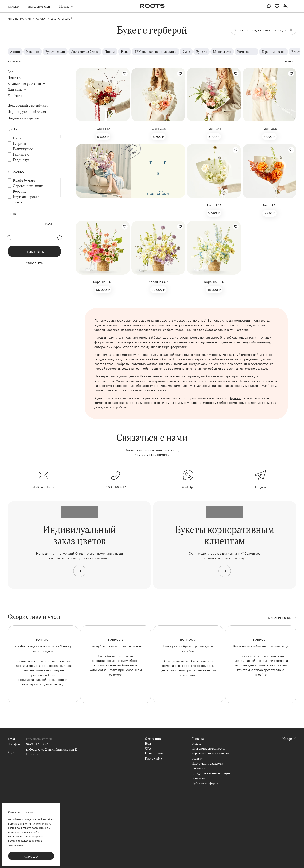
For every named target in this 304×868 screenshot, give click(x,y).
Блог (148, 743)
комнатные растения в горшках (118, 402)
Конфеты (15, 96)
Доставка (198, 738)
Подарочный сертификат (28, 105)
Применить (34, 251)
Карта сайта (154, 758)
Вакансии (199, 768)
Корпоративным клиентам (210, 753)
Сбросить (34, 263)
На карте (32, 754)
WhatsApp (188, 487)
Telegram (260, 487)
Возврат (197, 758)
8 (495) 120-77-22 (116, 487)
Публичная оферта (205, 783)
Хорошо (31, 856)
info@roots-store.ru (44, 487)
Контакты (199, 778)
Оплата (197, 743)
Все (10, 72)
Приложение (154, 753)
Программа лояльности (208, 748)
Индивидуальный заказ (27, 112)
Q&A (148, 748)
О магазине (153, 738)
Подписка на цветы (23, 118)
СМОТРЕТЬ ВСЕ (281, 617)
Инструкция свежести (207, 763)
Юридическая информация (211, 773)
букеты (235, 398)
